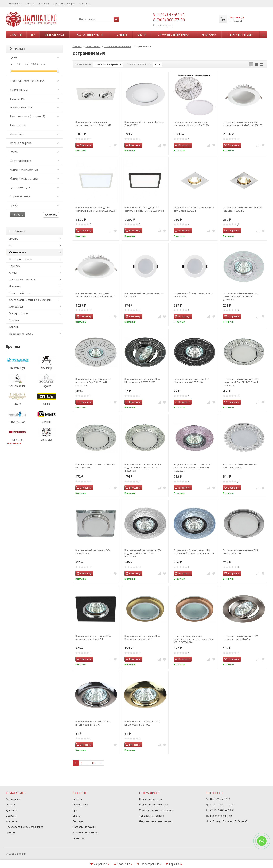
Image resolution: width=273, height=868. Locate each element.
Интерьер (34, 134)
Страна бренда (34, 196)
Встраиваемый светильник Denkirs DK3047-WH (193, 295)
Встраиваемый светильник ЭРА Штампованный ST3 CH (93, 723)
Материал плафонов (34, 170)
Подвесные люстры (151, 799)
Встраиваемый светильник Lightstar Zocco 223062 (144, 123)
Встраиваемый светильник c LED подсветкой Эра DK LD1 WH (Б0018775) (143, 553)
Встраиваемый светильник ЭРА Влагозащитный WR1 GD (142, 637)
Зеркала (14, 320)
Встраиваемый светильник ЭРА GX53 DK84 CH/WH (241, 466)
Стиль (34, 152)
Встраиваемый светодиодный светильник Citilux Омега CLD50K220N (96, 209)
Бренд (34, 205)
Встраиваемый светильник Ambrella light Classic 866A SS (243, 209)
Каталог (17, 231)
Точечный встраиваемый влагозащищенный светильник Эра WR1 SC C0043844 (194, 639)
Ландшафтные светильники (155, 821)
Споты (142, 35)
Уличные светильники (174, 35)
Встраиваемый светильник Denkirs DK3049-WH (144, 295)
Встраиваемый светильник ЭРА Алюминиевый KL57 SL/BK (93, 637)
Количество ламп (34, 107)
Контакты (85, 3)
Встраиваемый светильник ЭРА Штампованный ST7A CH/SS (142, 381)
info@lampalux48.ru (221, 816)
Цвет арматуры (34, 187)
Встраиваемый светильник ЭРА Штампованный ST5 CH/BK (191, 381)
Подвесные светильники (154, 805)
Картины (14, 327)
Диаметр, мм (34, 90)
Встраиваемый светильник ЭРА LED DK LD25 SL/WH (95, 466)
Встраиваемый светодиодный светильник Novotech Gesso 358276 (243, 123)
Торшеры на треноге (151, 816)
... (263, 35)
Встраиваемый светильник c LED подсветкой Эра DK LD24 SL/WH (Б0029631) (143, 468)
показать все (13, 443)
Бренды (10, 832)
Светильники (54, 35)
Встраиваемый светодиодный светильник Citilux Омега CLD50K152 (144, 209)
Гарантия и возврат (64, 3)
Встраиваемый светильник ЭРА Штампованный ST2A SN (241, 637)
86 (94, 763)
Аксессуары (16, 307)
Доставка (43, 3)
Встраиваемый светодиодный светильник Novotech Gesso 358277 (95, 295)
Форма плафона (34, 143)
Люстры (16, 35)
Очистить (51, 215)
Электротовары (19, 313)
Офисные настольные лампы (156, 810)
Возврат (11, 816)
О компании (15, 3)
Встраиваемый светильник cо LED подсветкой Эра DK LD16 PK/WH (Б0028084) (193, 468)
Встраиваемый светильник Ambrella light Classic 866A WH (194, 209)
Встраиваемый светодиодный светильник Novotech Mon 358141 (192, 123)
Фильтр (17, 49)
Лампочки (209, 35)
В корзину (84, 145)
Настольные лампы (90, 35)
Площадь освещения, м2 (34, 81)
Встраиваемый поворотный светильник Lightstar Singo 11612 (93, 123)
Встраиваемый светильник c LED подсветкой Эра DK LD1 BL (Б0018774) (194, 552)
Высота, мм (34, 99)
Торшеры (121, 35)
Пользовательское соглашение (25, 827)
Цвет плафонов (34, 161)
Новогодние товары (21, 334)
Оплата (30, 3)
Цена (34, 57)
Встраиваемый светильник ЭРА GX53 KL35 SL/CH (241, 552)
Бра (33, 35)
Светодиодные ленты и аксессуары (30, 300)
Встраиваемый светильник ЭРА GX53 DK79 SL (93, 552)
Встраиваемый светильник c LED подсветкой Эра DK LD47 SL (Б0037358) (241, 296)
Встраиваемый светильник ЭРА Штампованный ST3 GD (142, 723)
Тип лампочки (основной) (34, 116)
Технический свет (241, 35)
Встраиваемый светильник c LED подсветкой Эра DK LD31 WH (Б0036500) (93, 382)
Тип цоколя (34, 125)
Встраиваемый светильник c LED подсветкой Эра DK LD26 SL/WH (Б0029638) (241, 382)
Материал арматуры (34, 179)
